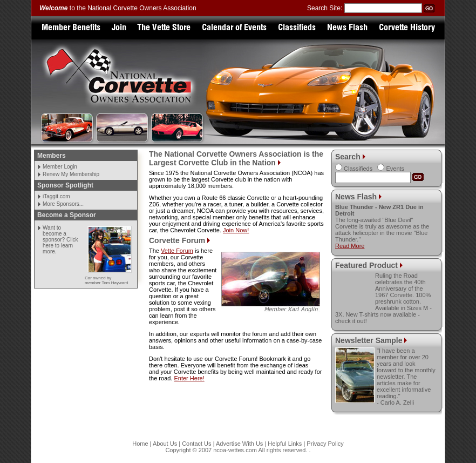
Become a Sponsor (67, 215)
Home (140, 444)
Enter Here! (189, 378)
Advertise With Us (239, 444)
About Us (165, 444)
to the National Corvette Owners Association (118, 8)
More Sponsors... (63, 204)
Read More (350, 246)
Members (52, 156)
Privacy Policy (325, 444)
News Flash (356, 197)
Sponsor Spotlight (65, 185)
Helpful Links (285, 444)
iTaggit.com (56, 196)
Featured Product (366, 265)
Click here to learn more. (60, 246)
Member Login (60, 167)
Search (348, 157)
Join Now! (236, 230)
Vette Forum (177, 251)
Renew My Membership (71, 174)
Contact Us (196, 444)
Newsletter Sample (370, 340)
